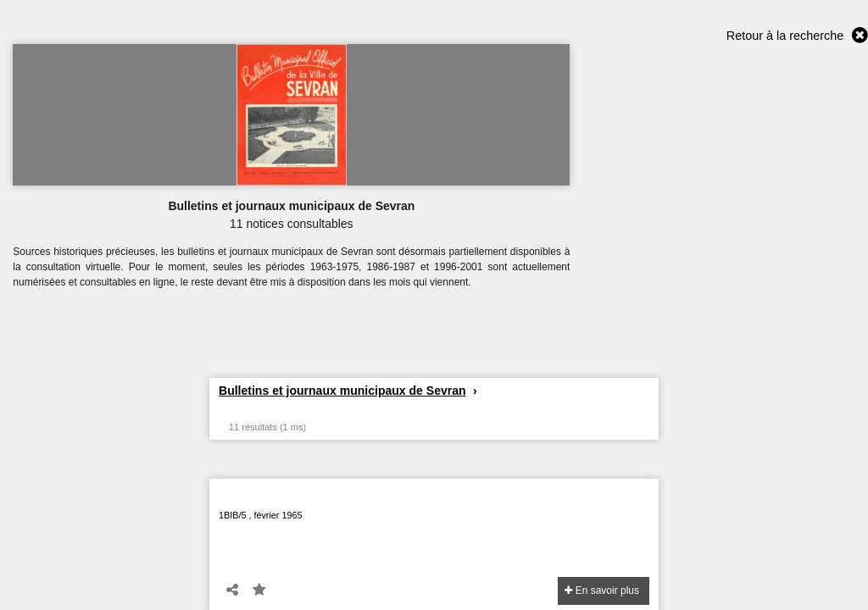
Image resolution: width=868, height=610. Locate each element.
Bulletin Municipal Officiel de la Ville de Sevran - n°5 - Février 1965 (418, 498)
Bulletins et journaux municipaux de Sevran (342, 391)
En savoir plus (602, 591)
